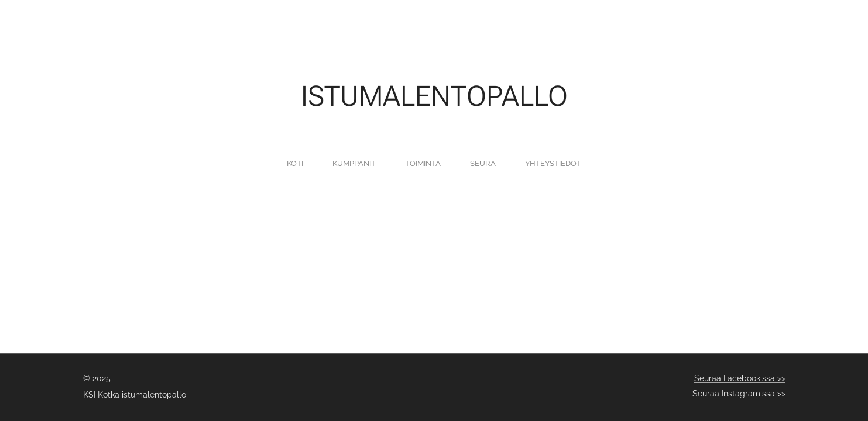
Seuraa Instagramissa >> (739, 394)
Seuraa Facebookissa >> (740, 378)
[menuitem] (383, 163)
